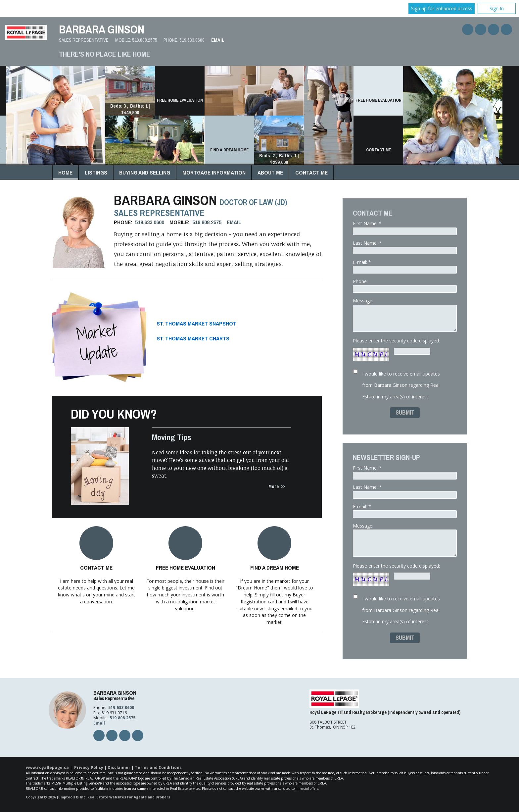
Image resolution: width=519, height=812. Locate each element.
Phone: (405, 285)
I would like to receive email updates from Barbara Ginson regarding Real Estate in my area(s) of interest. (401, 385)
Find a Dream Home (275, 567)
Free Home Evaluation (186, 567)
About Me (270, 172)
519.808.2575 (145, 40)
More (274, 486)
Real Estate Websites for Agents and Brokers (129, 797)
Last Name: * (405, 247)
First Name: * (405, 228)
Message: (405, 314)
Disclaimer (119, 767)
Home (65, 172)
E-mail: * (405, 266)
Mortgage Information (214, 172)
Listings (96, 172)
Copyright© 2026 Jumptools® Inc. (56, 797)
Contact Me (311, 172)
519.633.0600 (192, 40)
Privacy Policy (89, 767)
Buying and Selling (145, 172)
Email (218, 40)
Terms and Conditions (158, 767)
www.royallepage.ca (47, 767)
